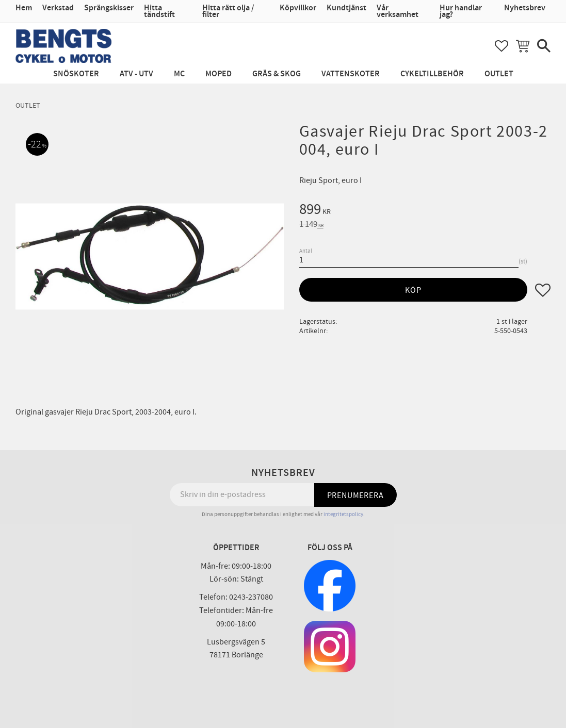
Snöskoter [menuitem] (76, 74)
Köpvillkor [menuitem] (298, 8)
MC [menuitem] (179, 74)
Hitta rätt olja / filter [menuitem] (228, 11)
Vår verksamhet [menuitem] (398, 11)
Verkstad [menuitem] (58, 8)
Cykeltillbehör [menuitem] (432, 74)
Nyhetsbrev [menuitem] (525, 8)
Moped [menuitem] (219, 74)
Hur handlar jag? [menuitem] (461, 11)
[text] (425, 211)
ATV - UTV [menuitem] (136, 74)
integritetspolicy (343, 514)
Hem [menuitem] (24, 8)
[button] (502, 46)
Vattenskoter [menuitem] (351, 74)
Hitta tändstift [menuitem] (159, 11)
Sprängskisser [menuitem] (109, 8)
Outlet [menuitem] (499, 74)
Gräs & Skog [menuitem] (277, 74)
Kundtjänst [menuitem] (346, 8)
